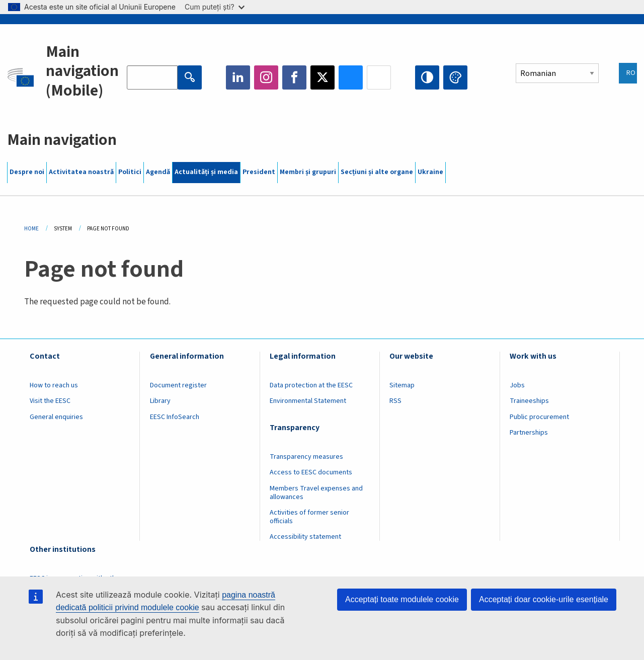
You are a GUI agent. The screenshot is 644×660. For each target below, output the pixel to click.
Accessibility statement (305, 537)
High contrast (427, 77)
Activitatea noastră (81, 172)
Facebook (294, 77)
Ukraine (430, 172)
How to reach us (54, 385)
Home (31, 229)
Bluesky (351, 77)
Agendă (158, 172)
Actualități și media (206, 172)
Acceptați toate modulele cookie (402, 599)
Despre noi (27, 172)
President (259, 172)
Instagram (266, 77)
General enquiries (56, 417)
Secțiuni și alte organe (377, 172)
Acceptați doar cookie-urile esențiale (544, 599)
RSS (395, 401)
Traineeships (529, 401)
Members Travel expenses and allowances (316, 493)
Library (160, 401)
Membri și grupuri (308, 172)
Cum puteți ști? (215, 7)
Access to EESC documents (311, 472)
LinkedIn (238, 77)
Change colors (455, 77)
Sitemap (402, 385)
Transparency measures (306, 457)
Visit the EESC (50, 401)
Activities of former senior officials (309, 517)
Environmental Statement (308, 401)
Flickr (379, 77)
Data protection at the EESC (311, 385)
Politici (130, 172)
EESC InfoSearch (175, 417)
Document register (178, 385)
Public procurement (539, 417)
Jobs (517, 385)
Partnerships (529, 433)
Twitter (323, 77)
